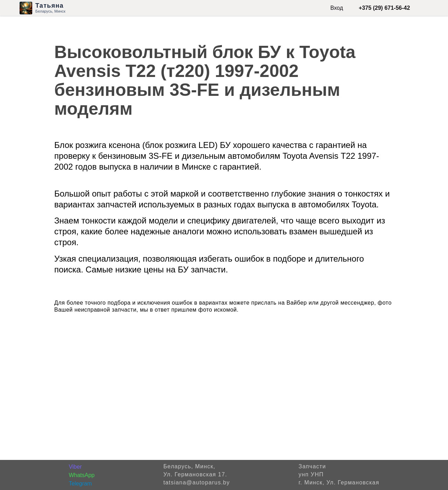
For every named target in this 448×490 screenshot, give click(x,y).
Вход (337, 8)
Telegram (80, 484)
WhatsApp (82, 475)
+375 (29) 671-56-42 (384, 8)
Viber (75, 467)
